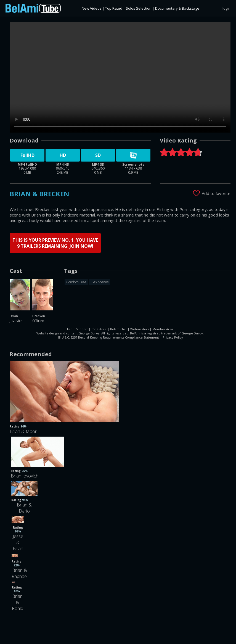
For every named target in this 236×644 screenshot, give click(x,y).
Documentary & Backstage (177, 8)
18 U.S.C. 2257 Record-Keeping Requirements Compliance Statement (108, 337)
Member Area (163, 329)
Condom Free (76, 282)
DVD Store (99, 329)
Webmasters (140, 329)
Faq (70, 329)
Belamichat (118, 329)
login (226, 8)
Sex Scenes (100, 282)
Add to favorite (216, 193)
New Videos (92, 8)
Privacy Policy (173, 337)
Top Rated (114, 8)
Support (82, 329)
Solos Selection (139, 8)
